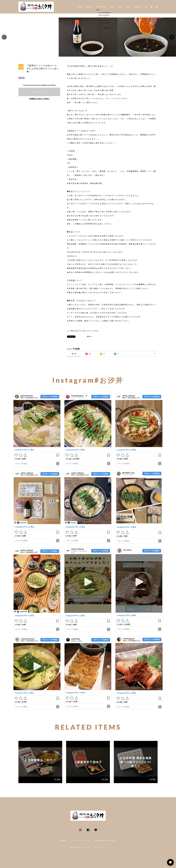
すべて (74, 354)
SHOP (128, 7)
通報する (89, 336)
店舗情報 (64, 840)
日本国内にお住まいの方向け (39, 99)
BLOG (112, 7)
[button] (4, 37)
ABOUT (89, 7)
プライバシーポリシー (81, 840)
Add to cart (39, 92)
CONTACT (138, 7)
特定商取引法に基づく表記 (105, 840)
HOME (80, 7)
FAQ (120, 7)
